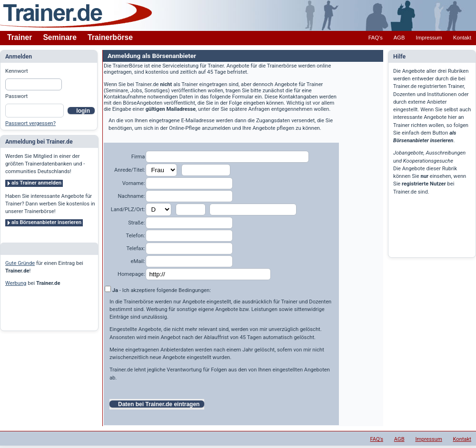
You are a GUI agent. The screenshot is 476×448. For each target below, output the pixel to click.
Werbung (16, 283)
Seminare (60, 37)
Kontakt (462, 38)
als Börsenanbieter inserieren (46, 222)
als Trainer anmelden (36, 183)
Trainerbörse (110, 37)
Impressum (429, 38)
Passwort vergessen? (30, 123)
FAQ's (376, 38)
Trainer (20, 37)
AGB (399, 38)
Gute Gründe (20, 263)
